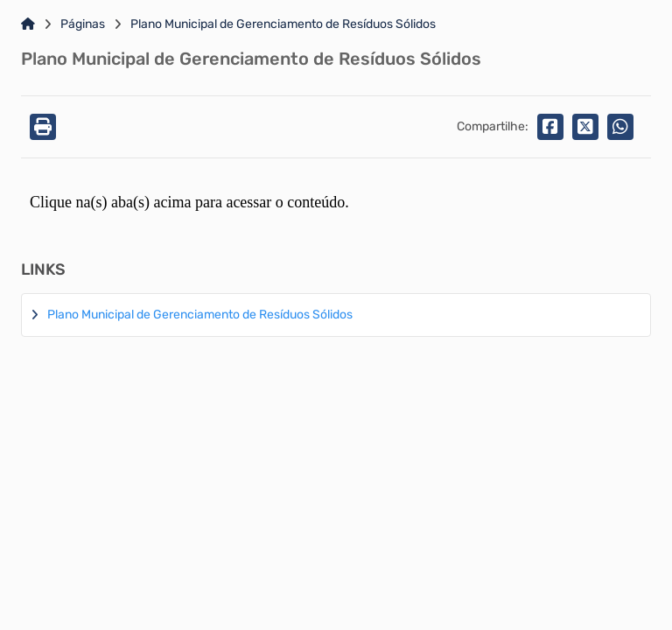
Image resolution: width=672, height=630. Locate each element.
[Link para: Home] (28, 24)
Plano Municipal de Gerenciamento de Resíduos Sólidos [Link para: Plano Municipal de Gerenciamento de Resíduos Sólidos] (283, 24)
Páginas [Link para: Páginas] (83, 24)
